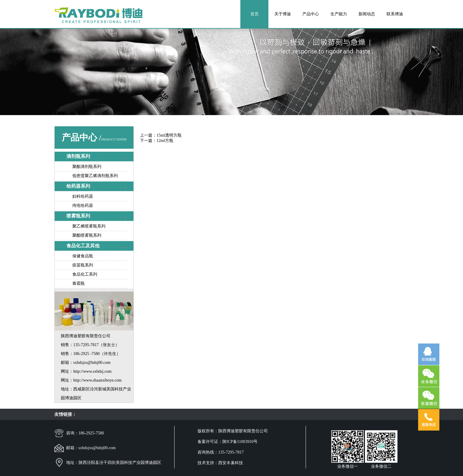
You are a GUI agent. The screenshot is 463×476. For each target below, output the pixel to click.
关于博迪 (283, 14)
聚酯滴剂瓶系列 (87, 167)
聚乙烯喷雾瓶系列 (89, 226)
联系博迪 (395, 14)
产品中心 (311, 14)
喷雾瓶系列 (78, 216)
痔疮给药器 (83, 206)
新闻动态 (367, 14)
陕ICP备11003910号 (240, 442)
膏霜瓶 (79, 283)
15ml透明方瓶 (169, 135)
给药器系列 (78, 186)
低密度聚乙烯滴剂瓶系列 (95, 176)
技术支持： (208, 463)
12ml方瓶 (165, 141)
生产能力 (339, 14)
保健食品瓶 (83, 256)
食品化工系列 (85, 274)
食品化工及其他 (83, 246)
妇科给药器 (83, 196)
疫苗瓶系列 (83, 265)
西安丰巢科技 (231, 463)
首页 (255, 14)
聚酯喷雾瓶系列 (87, 235)
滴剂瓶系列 (78, 156)
